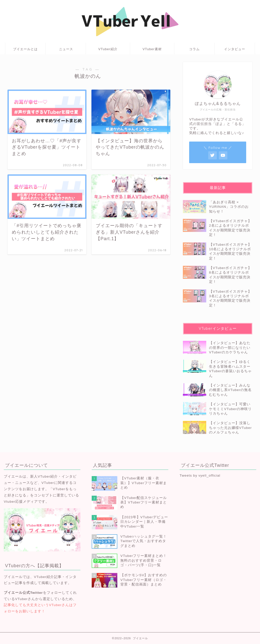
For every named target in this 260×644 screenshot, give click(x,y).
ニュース (66, 49)
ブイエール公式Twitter (23, 593)
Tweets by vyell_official (200, 475)
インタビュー (235, 49)
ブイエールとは (25, 49)
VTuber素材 (152, 49)
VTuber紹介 (108, 49)
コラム (194, 49)
